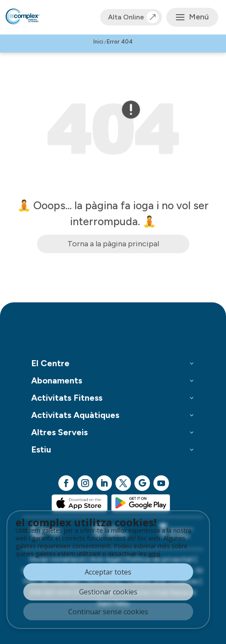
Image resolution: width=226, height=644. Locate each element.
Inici (98, 42)
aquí (154, 554)
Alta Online (131, 17)
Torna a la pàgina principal (113, 244)
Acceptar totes (108, 572)
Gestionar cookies (108, 592)
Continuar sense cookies (108, 612)
